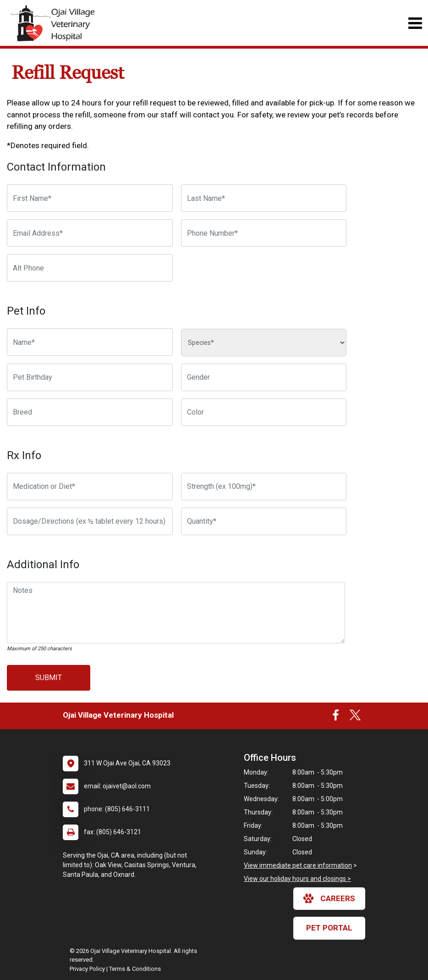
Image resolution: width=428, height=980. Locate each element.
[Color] (264, 412)
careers (329, 898)
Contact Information (56, 167)
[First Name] (90, 198)
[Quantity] (264, 521)
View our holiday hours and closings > (297, 879)
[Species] (264, 343)
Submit (49, 678)
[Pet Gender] (264, 377)
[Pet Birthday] (90, 377)
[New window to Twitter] (355, 717)
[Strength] (264, 487)
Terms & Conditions (135, 969)
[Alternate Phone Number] (90, 268)
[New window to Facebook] (336, 717)
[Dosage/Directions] (90, 521)
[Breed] (90, 412)
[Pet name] (90, 342)
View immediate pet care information (298, 865)
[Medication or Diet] (90, 487)
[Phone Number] (264, 233)
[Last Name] (264, 198)
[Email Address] (90, 233)
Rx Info (24, 455)
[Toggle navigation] (415, 23)
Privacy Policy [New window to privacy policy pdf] (87, 969)
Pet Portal (329, 928)
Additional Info (43, 565)
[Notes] (176, 613)
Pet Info (26, 311)
